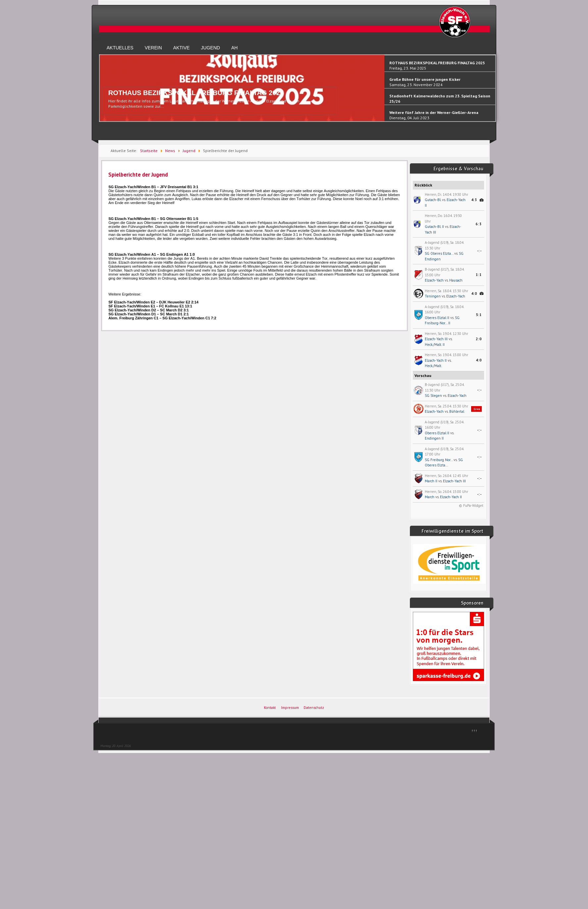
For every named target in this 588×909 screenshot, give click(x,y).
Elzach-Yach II (436, 360)
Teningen (433, 296)
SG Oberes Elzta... (439, 253)
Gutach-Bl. (433, 200)
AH (234, 48)
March (430, 497)
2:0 (479, 339)
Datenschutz (314, 708)
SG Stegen (433, 396)
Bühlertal (457, 411)
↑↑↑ (474, 731)
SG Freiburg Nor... (439, 460)
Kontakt (270, 708)
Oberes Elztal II (437, 318)
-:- (479, 251)
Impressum (290, 708)
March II (431, 481)
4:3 (474, 200)
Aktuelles (120, 48)
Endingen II (434, 438)
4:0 (474, 294)
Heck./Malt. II (435, 345)
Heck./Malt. (433, 366)
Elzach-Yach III (436, 339)
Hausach (456, 280)
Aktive (181, 48)
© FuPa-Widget (471, 506)
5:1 (479, 315)
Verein (153, 48)
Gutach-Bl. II (434, 227)
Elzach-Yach (434, 280)
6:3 (479, 224)
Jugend (211, 48)
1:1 (479, 275)
